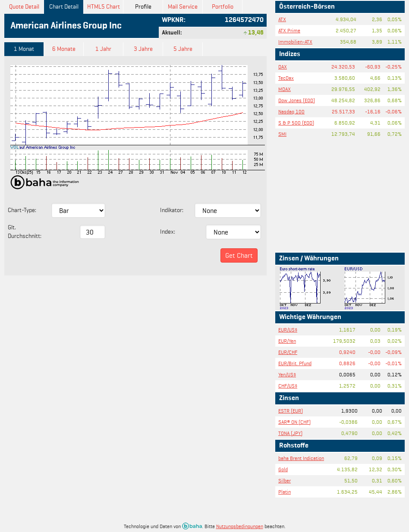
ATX (282, 19)
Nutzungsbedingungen (240, 526)
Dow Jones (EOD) (297, 100)
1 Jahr (103, 49)
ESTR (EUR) (291, 411)
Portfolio (223, 7)
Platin (285, 492)
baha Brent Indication (301, 458)
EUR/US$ (288, 330)
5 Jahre (183, 49)
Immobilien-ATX (295, 42)
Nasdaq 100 (291, 111)
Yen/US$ (287, 374)
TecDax (286, 78)
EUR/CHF (288, 352)
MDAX (285, 89)
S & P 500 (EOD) (296, 123)
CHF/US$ (288, 386)
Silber (285, 480)
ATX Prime (289, 30)
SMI (282, 134)
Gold (283, 469)
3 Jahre (143, 49)
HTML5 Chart (104, 7)
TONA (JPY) (290, 433)
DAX (283, 67)
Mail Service (183, 7)
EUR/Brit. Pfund (295, 363)
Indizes (290, 54)
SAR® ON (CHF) (294, 422)
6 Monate (64, 49)
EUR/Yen (287, 341)
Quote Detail (24, 7)
